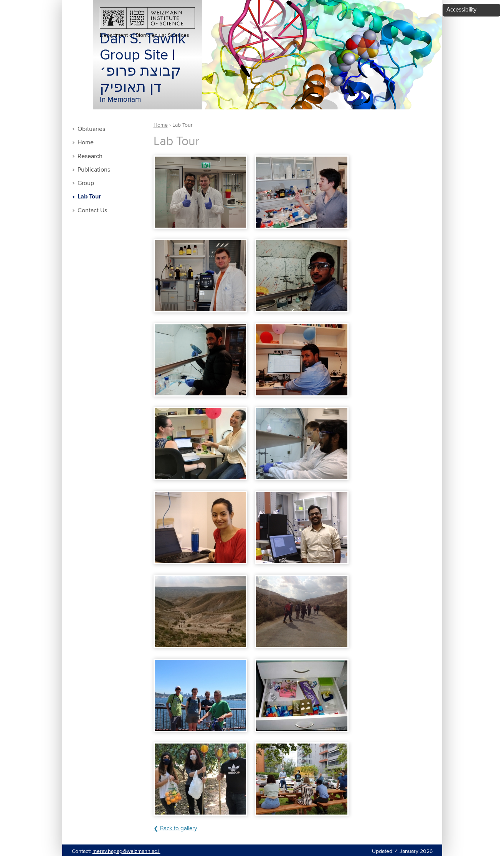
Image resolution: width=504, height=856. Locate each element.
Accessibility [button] (461, 10)
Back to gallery (178, 829)
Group (86, 183)
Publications (94, 170)
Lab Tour (89, 197)
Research (90, 156)
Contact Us (92, 211)
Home (86, 143)
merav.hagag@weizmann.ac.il (126, 851)
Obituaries (91, 129)
